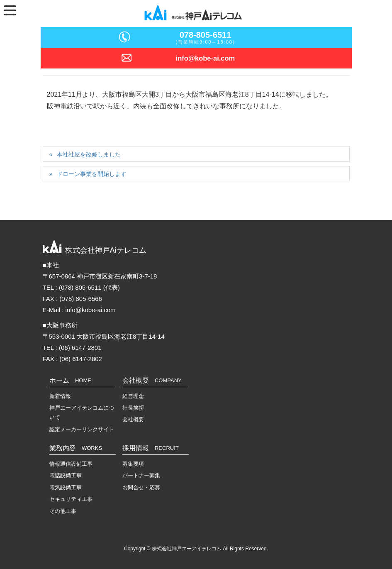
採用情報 (151, 448)
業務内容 (76, 448)
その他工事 (63, 511)
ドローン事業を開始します (92, 174)
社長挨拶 (133, 408)
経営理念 (133, 396)
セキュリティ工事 (71, 499)
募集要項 (133, 464)
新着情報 (60, 396)
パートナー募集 (141, 475)
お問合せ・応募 (141, 487)
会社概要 (152, 380)
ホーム (70, 380)
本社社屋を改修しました (89, 154)
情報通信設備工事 (71, 464)
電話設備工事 (66, 475)
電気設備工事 (66, 487)
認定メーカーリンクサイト (82, 429)
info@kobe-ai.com (206, 58)
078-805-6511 (206, 35)
